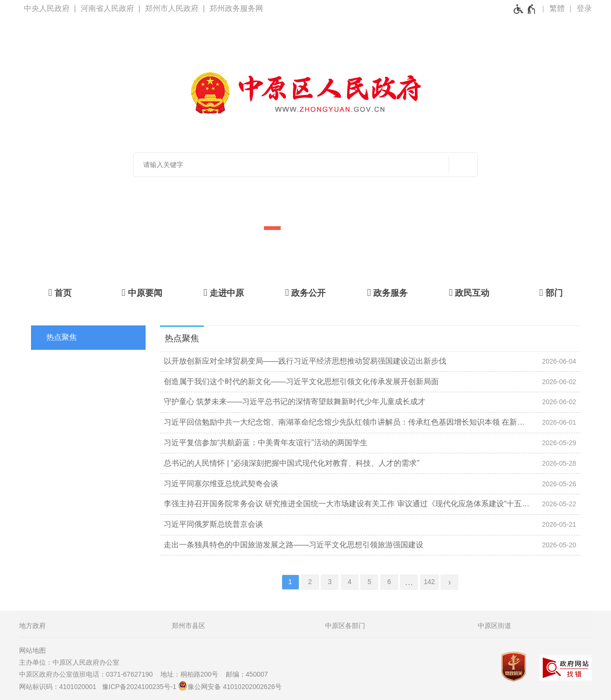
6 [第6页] (389, 582)
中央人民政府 (47, 8)
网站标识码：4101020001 (60, 687)
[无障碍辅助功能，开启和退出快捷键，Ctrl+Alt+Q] (525, 9)
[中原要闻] (142, 293)
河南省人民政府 (107, 8)
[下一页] (449, 582)
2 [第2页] (310, 582)
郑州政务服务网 (236, 8)
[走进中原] (224, 293)
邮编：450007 (247, 674)
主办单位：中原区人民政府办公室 (72, 662)
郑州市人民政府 (172, 8)
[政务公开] (305, 293)
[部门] (551, 293)
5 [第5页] (369, 582)
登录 (584, 8)
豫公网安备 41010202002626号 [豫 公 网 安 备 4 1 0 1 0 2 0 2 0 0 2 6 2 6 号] (230, 686)
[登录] (584, 9)
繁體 (557, 8)
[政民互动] (469, 293)
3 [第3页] (330, 582)
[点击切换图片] (571, 177)
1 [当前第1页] (290, 582)
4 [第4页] (349, 582)
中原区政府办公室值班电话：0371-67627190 (89, 674)
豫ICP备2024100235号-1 (139, 687)
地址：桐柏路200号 (192, 674)
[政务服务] (387, 293)
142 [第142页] (429, 582)
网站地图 (32, 650)
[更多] (409, 582)
